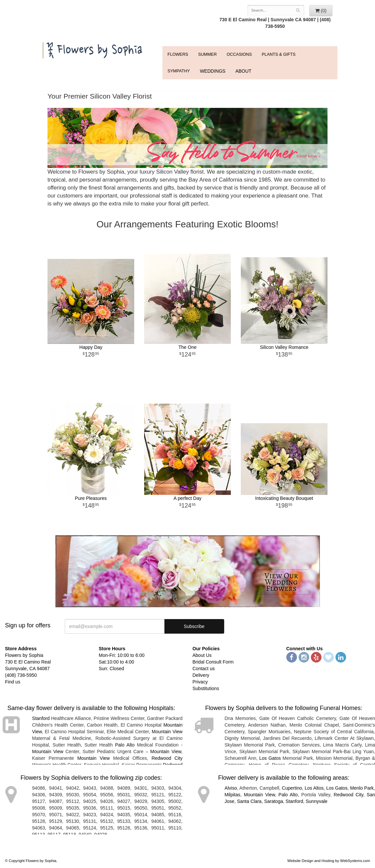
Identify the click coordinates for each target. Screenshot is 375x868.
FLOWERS (178, 54)
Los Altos (314, 788)
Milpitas (232, 795)
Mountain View (167, 732)
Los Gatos (270, 758)
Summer (208, 54)
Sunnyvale (316, 801)
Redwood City (167, 758)
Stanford (41, 718)
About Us (202, 655)
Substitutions (206, 688)
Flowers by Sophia (93, 49)
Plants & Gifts (279, 54)
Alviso (231, 788)
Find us (13, 682)
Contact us (204, 669)
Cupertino (292, 788)
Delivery (201, 675)
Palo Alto (125, 745)
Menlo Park (362, 788)
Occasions (239, 54)
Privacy (200, 682)
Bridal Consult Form (213, 662)
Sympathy (179, 71)
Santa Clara (249, 801)
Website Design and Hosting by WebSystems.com (329, 861)
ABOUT (243, 71)
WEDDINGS (213, 71)
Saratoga (274, 801)
